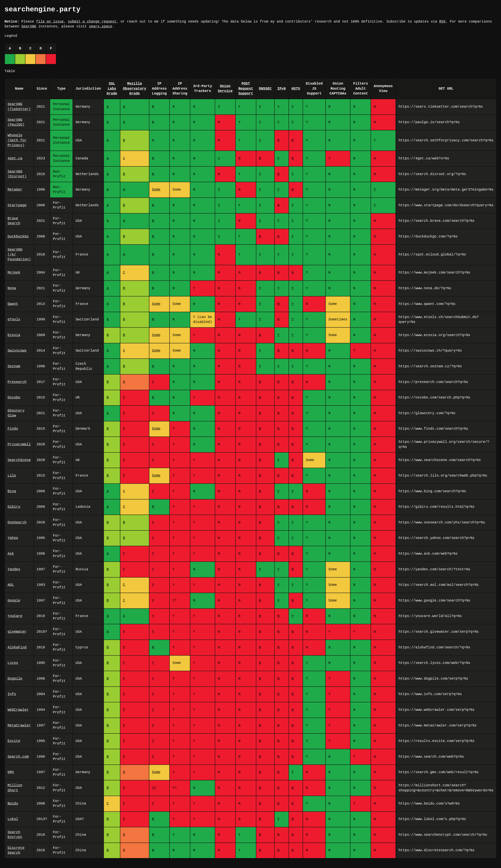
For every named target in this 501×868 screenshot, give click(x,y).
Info (12, 694)
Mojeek (14, 273)
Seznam (14, 366)
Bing (12, 491)
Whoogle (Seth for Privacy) (17, 140)
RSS (442, 22)
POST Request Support (246, 89)
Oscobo (14, 398)
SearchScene (19, 460)
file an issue (50, 22)
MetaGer (15, 190)
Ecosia (14, 335)
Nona (12, 288)
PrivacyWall (19, 445)
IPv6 (282, 89)
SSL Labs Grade (112, 89)
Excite (14, 741)
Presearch (17, 382)
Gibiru (14, 507)
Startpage (17, 205)
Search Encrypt (15, 835)
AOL (11, 585)
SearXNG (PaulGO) (16, 122)
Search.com (18, 757)
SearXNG (29, 27)
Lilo (12, 476)
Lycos (13, 663)
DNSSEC (265, 89)
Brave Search (14, 221)
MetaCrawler (19, 726)
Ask (11, 554)
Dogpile (15, 679)
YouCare (15, 616)
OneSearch (17, 523)
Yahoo (13, 538)
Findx (13, 429)
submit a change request (92, 22)
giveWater (17, 632)
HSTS (296, 89)
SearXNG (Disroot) (17, 174)
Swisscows (17, 351)
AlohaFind (17, 648)
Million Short (15, 788)
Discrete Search (16, 851)
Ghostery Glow (16, 413)
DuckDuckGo (18, 237)
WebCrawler (18, 710)
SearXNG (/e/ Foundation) (19, 255)
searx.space (101, 27)
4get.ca (15, 159)
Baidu (13, 804)
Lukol (13, 819)
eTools (14, 320)
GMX (11, 772)
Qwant (13, 304)
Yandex (14, 570)
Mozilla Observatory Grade (135, 89)
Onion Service (225, 89)
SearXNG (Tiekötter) (19, 107)
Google (14, 601)
